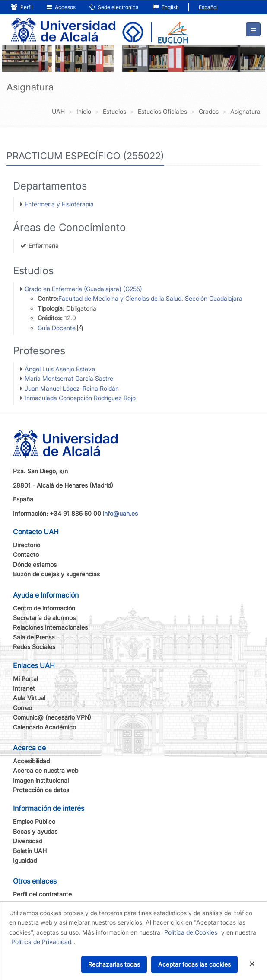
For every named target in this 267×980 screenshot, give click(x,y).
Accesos (61, 7)
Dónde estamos (35, 564)
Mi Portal (25, 679)
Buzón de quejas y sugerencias (56, 574)
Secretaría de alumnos (44, 618)
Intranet (24, 688)
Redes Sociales (34, 647)
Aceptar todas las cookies (194, 964)
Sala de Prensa (34, 637)
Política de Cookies (191, 932)
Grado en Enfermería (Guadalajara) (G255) (83, 289)
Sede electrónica (114, 7)
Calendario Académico (44, 727)
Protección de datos (41, 790)
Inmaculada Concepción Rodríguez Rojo (80, 398)
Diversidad (28, 841)
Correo (22, 708)
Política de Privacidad (41, 942)
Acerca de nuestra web (46, 770)
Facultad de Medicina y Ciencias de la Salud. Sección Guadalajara (150, 298)
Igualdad (25, 860)
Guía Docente (57, 328)
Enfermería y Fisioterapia (59, 204)
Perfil (22, 7)
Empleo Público (34, 821)
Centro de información (44, 608)
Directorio (27, 545)
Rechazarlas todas (114, 964)
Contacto (26, 554)
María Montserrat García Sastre (69, 378)
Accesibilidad (31, 761)
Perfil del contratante (42, 894)
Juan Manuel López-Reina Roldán (72, 388)
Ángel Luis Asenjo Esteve (60, 369)
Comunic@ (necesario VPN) (52, 717)
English (166, 7)
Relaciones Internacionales (50, 627)
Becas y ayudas (35, 831)
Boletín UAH (30, 851)
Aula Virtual (29, 698)
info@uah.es (120, 513)
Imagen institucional (41, 780)
